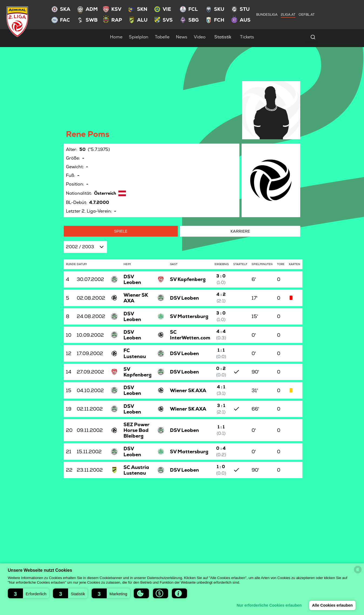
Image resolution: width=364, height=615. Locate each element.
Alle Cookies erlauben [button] (332, 605)
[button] (29, 593)
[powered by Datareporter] (358, 570)
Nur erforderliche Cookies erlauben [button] (269, 605)
